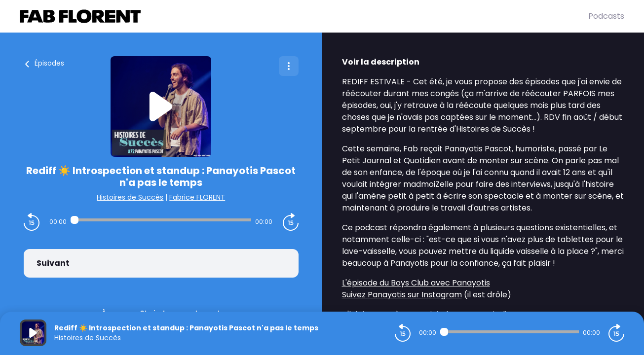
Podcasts (606, 16)
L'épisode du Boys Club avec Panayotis (416, 283)
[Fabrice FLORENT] (304, 16)
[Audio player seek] (161, 220)
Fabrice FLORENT (197, 197)
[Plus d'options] (289, 66)
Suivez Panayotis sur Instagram (402, 295)
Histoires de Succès (130, 197)
